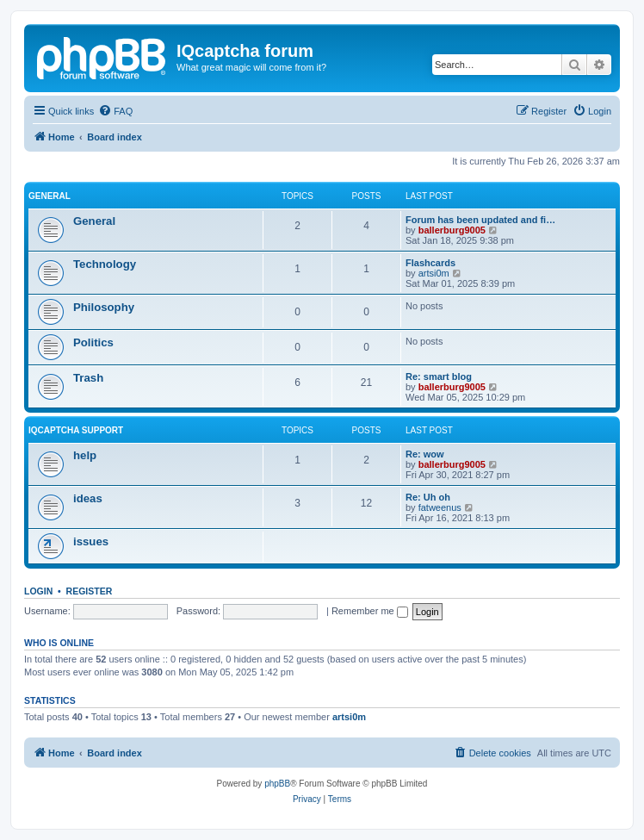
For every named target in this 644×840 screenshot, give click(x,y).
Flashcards (430, 263)
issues (91, 541)
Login (38, 591)
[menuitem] (115, 111)
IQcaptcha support (76, 430)
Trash (88, 378)
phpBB (277, 784)
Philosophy (104, 307)
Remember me (370, 611)
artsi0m (434, 273)
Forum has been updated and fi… (480, 220)
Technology (105, 264)
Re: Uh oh (428, 497)
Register (90, 591)
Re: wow (425, 454)
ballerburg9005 (452, 230)
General (50, 196)
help (85, 455)
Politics (93, 342)
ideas (88, 498)
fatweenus (440, 507)
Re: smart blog (439, 376)
